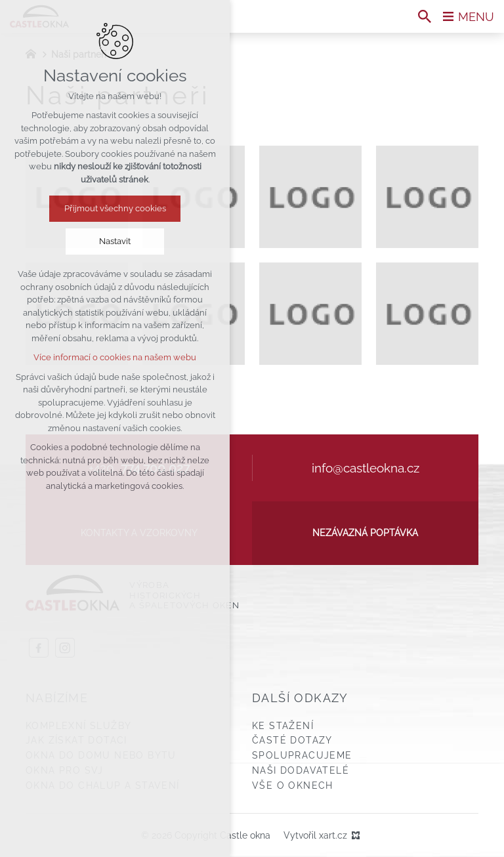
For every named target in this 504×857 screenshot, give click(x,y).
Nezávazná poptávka (365, 533)
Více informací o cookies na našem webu (115, 357)
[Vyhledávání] (425, 16)
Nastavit (115, 241)
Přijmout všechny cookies (115, 208)
